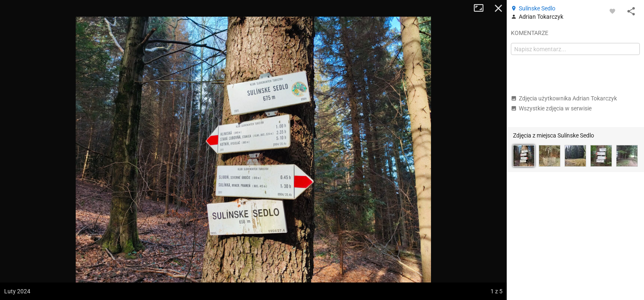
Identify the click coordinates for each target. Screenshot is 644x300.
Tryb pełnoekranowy (482, 8)
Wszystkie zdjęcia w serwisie (551, 108)
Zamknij (498, 8)
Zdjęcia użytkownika (564, 98)
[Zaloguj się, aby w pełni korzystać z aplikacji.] (612, 11)
